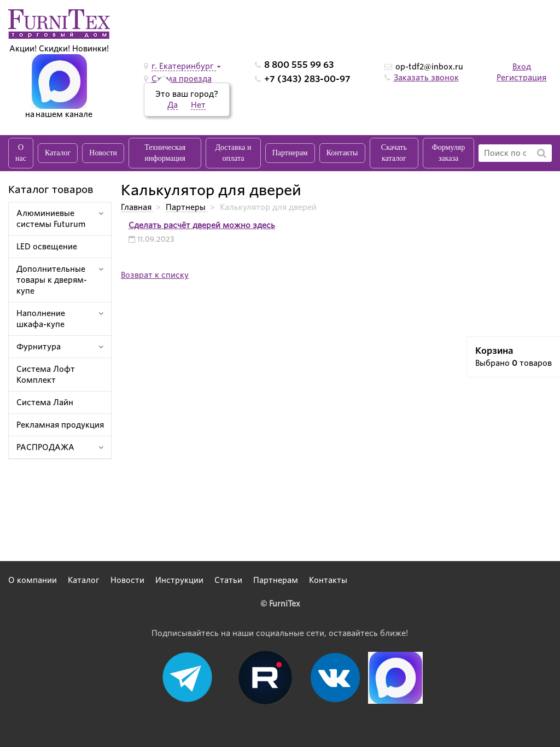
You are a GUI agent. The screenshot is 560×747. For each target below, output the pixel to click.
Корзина (494, 351)
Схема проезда (182, 79)
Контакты (342, 153)
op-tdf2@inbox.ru (429, 67)
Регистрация (521, 78)
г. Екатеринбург (184, 66)
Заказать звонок (426, 78)
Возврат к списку (155, 275)
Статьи (228, 580)
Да (173, 105)
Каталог (58, 153)
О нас (21, 153)
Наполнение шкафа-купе (41, 319)
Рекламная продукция (60, 425)
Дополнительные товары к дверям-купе (52, 280)
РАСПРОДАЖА (45, 447)
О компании (33, 580)
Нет (198, 105)
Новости (103, 153)
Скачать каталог (394, 153)
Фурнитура (39, 347)
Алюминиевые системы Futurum (51, 219)
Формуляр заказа (449, 153)
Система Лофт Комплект (46, 375)
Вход (522, 67)
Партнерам (290, 153)
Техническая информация (165, 153)
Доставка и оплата (233, 153)
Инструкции (179, 580)
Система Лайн (45, 402)
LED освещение (47, 247)
